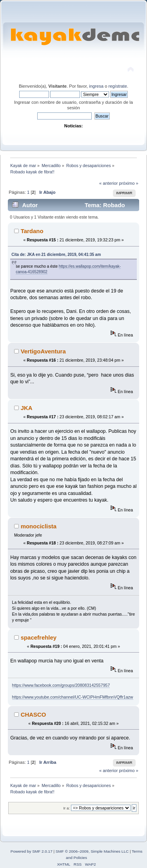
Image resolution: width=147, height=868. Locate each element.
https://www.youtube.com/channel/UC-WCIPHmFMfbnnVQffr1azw (73, 697)
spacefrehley (39, 637)
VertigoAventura (43, 351)
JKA (27, 408)
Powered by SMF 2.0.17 (32, 851)
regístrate (118, 86)
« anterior (108, 183)
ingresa (96, 86)
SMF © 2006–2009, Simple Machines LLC (92, 851)
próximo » (129, 183)
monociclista (39, 526)
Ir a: (66, 808)
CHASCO (34, 714)
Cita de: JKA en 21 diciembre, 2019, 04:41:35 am (56, 255)
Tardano (32, 231)
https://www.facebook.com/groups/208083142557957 (61, 685)
